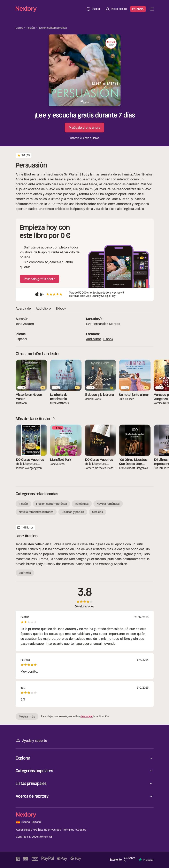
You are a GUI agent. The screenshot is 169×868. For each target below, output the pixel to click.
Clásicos (98, 512)
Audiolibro (94, 339)
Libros (19, 28)
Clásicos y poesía (73, 512)
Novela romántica (108, 504)
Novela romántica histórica (36, 512)
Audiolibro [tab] (43, 308)
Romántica (82, 504)
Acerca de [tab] (23, 308)
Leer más (25, 573)
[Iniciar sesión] (116, 9)
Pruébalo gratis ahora (84, 128)
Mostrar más (27, 716)
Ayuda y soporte (31, 740)
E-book (108, 339)
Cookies (81, 830)
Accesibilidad (24, 830)
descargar (87, 716)
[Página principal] (50, 9)
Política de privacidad (48, 830)
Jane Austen (25, 324)
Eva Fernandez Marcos (103, 324)
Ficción (30, 28)
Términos (69, 830)
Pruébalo (138, 9)
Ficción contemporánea (52, 28)
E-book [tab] (61, 308)
